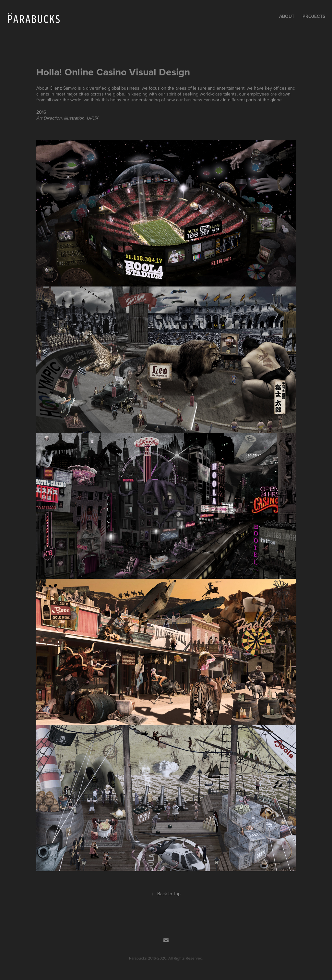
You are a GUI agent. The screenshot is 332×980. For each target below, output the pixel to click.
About (287, 16)
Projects (314, 16)
